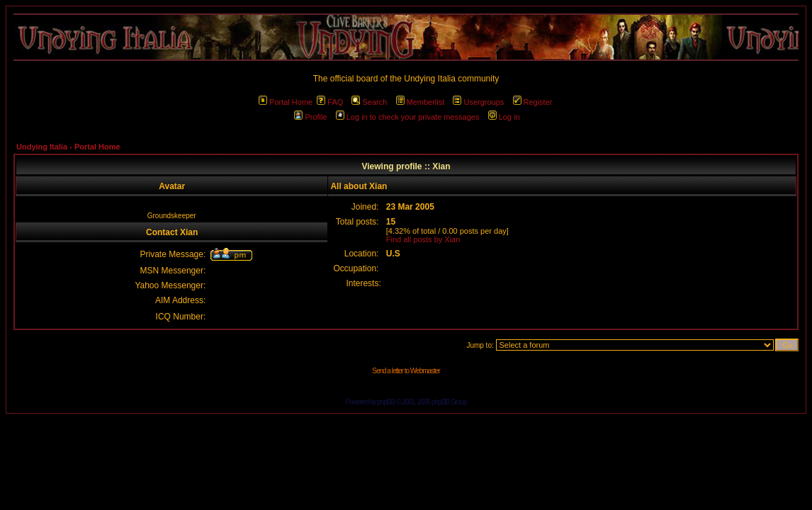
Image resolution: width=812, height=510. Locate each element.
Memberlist (421, 102)
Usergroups (478, 102)
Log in (504, 117)
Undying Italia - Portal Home (68, 147)
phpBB (386, 402)
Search (369, 102)
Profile (310, 117)
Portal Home (286, 102)
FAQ (330, 102)
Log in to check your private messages (408, 117)
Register (533, 102)
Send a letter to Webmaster (406, 371)
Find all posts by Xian (423, 239)
